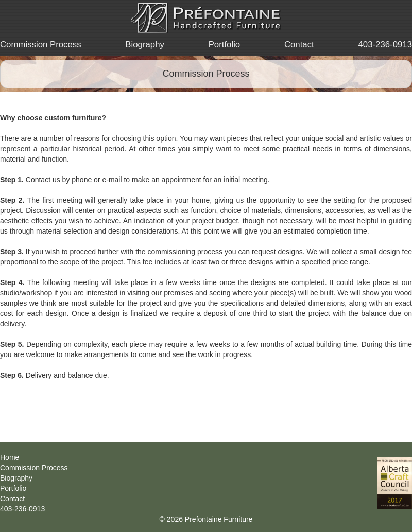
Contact (299, 45)
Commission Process (41, 45)
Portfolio (225, 45)
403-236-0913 (385, 45)
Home (10, 457)
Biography (145, 45)
